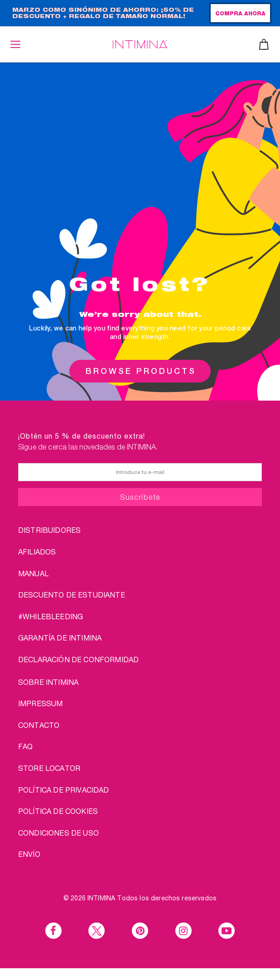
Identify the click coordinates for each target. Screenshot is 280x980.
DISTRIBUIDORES (49, 530)
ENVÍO (29, 854)
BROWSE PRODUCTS (141, 371)
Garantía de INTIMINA (60, 638)
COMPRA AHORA (240, 14)
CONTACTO (39, 725)
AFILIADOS (37, 552)
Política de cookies (58, 811)
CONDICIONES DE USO (58, 833)
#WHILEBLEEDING (51, 616)
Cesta (264, 44)
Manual (33, 573)
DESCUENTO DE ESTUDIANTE (72, 595)
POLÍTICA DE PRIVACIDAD (64, 790)
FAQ (25, 746)
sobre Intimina (48, 682)
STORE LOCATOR (49, 768)
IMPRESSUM (40, 703)
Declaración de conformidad (78, 659)
